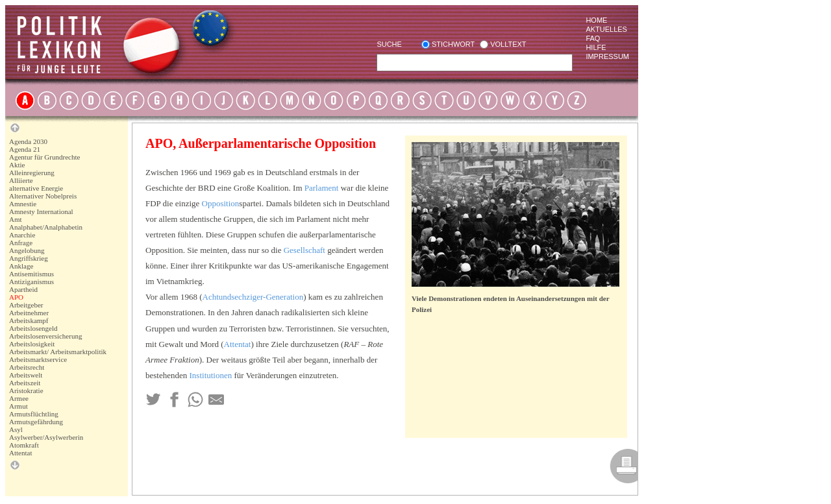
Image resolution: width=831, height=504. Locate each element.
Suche (389, 44)
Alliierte (21, 180)
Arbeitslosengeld (33, 328)
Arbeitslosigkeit (32, 344)
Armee (19, 398)
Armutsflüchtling (34, 414)
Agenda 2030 (28, 141)
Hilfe (596, 47)
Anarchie (22, 235)
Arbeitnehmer (29, 313)
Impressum (607, 56)
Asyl (16, 429)
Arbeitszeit (25, 383)
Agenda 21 (25, 149)
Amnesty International (41, 211)
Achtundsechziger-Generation (253, 297)
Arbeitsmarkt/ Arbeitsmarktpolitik (58, 352)
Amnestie (23, 204)
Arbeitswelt (26, 375)
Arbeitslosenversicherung (45, 336)
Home (596, 20)
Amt (16, 219)
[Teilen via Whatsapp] (195, 400)
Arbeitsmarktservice (38, 359)
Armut (19, 406)
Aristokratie (26, 390)
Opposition (221, 203)
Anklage (21, 266)
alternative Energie (36, 188)
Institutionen (211, 375)
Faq (593, 38)
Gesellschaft (304, 250)
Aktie (17, 165)
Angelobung (27, 250)
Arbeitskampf (29, 320)
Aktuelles (606, 29)
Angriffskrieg (29, 258)
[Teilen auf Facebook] (174, 400)
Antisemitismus (31, 274)
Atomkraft (24, 445)
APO (16, 297)
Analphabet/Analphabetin (46, 227)
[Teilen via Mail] (216, 400)
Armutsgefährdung (36, 422)
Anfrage (21, 243)
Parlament (322, 188)
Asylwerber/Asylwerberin (46, 437)
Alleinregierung (32, 173)
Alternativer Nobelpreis (43, 196)
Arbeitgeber (26, 305)
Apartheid (23, 289)
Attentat (20, 453)
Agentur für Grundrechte (44, 157)
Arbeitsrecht (27, 367)
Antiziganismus (31, 282)
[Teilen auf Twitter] (153, 400)
